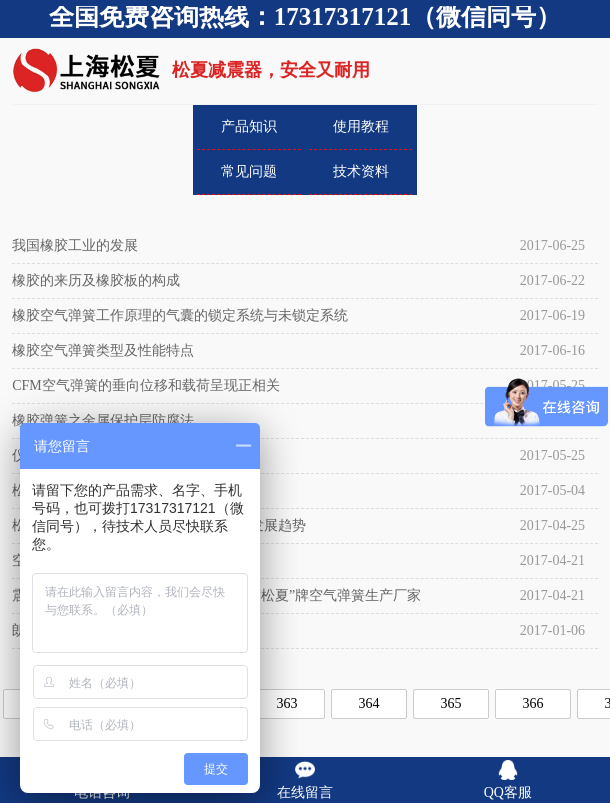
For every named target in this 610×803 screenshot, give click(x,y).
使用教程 (361, 126)
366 (533, 703)
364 (369, 703)
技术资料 (361, 171)
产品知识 (249, 126)
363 (287, 703)
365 (451, 703)
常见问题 (249, 171)
